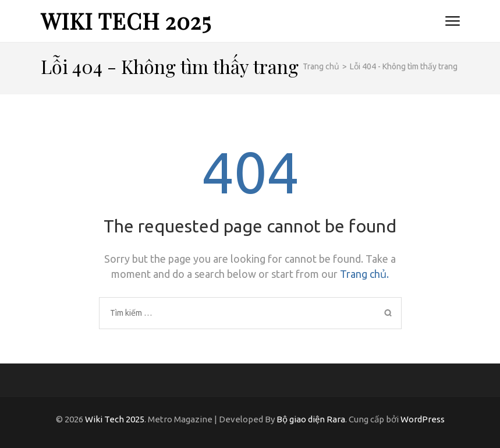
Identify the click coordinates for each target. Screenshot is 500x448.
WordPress (423, 419)
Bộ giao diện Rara (311, 419)
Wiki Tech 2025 (126, 21)
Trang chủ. (364, 274)
